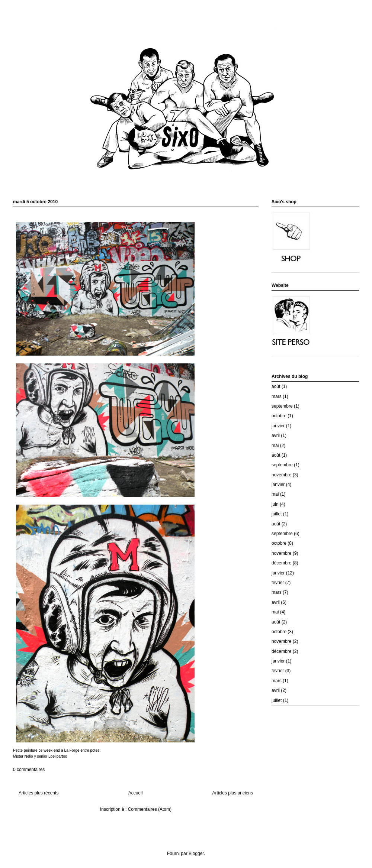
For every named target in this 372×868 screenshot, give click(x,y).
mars (277, 396)
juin (275, 504)
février (278, 583)
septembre (282, 406)
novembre (281, 475)
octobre (279, 416)
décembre (281, 563)
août (276, 386)
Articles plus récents (39, 793)
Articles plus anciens (233, 793)
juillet (277, 514)
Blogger (196, 854)
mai (275, 446)
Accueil (136, 793)
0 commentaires (29, 770)
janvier (278, 426)
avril (276, 435)
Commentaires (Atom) (150, 809)
